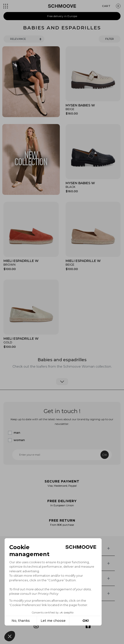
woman (19, 440)
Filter (110, 39)
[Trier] (24, 39)
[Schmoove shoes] (62, 6)
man (17, 433)
